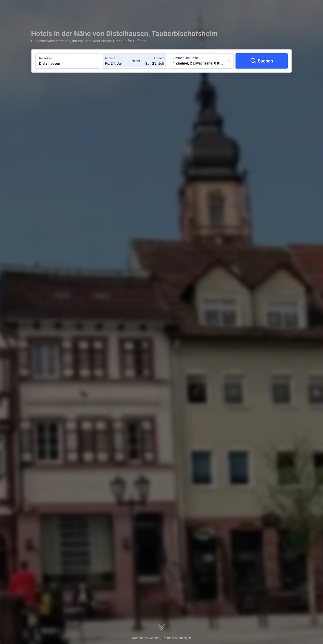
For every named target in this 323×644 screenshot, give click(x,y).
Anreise (110, 58)
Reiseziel (45, 58)
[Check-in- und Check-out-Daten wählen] (118, 61)
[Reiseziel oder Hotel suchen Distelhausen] (68, 61)
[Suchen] (262, 61)
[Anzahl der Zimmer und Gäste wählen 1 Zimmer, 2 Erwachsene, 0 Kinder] (201, 61)
